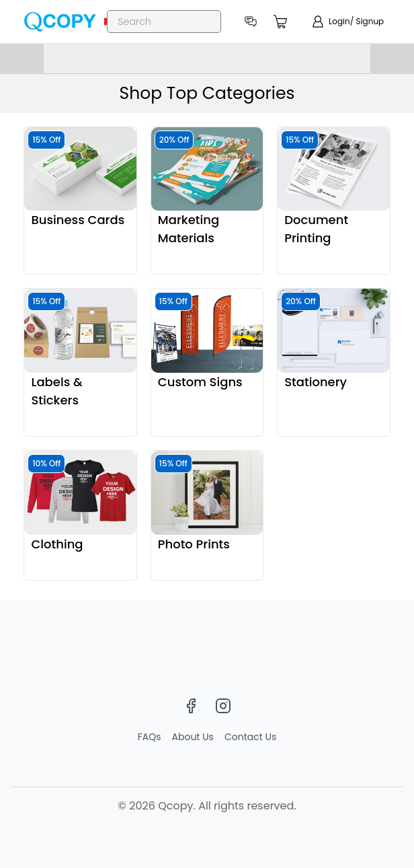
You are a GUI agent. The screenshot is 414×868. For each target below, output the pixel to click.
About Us (193, 737)
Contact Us (250, 737)
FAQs (150, 737)
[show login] (347, 22)
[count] (281, 22)
